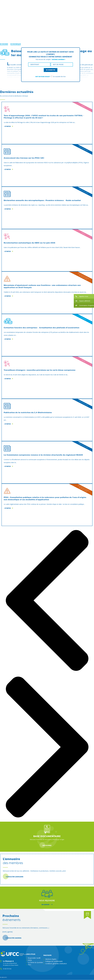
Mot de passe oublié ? (43, 77)
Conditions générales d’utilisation (56, 964)
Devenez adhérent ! (59, 60)
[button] (84, 296)
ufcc (5, 977)
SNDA (30, 960)
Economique (16, 44)
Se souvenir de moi (58, 76)
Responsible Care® (34, 958)
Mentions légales (51, 959)
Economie (4, 44)
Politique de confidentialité (54, 961)
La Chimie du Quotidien (35, 962)
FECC (30, 965)
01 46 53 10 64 (7, 969)
